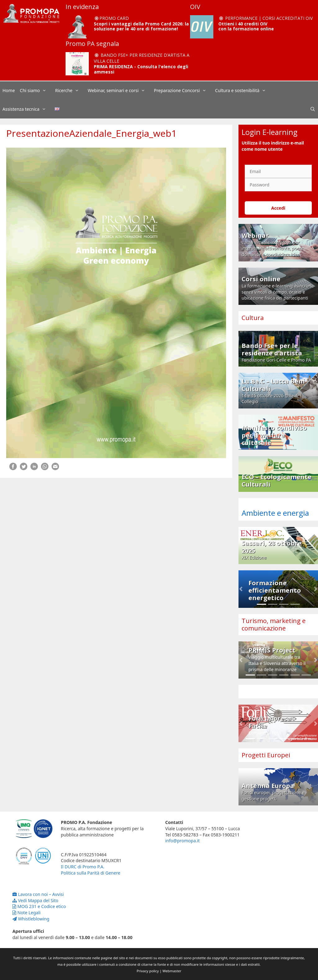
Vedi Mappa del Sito (35, 900)
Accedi (278, 208)
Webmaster (172, 971)
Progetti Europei (266, 755)
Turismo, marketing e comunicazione (274, 624)
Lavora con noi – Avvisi (38, 894)
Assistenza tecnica (27, 109)
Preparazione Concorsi (183, 91)
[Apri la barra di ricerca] (313, 109)
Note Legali (27, 913)
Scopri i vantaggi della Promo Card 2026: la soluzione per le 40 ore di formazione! (141, 26)
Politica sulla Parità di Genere (91, 873)
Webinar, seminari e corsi (119, 91)
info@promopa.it (182, 841)
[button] (241, 589)
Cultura (253, 318)
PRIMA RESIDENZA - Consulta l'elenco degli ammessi (141, 69)
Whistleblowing (31, 919)
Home (9, 90)
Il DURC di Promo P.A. (83, 867)
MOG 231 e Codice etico (39, 906)
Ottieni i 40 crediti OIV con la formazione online (246, 26)
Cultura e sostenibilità (244, 91)
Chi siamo (36, 91)
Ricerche (70, 91)
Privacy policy (148, 971)
